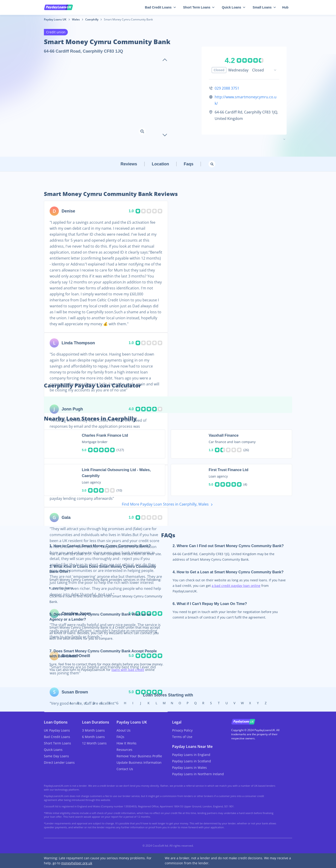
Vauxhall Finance (224, 435)
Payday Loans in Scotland (192, 761)
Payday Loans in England (191, 755)
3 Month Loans (93, 730)
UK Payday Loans (57, 730)
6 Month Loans (93, 737)
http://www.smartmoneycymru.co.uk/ (246, 100)
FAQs (120, 737)
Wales (76, 19)
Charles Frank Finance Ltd (105, 435)
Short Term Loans (199, 7)
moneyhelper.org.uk (77, 863)
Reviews (129, 164)
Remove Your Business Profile (139, 756)
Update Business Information (139, 762)
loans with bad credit (128, 670)
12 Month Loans (94, 743)
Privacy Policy (182, 730)
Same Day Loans (56, 756)
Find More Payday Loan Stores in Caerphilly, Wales (168, 505)
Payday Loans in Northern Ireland (198, 774)
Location (161, 164)
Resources (124, 750)
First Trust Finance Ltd (228, 470)
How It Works (127, 743)
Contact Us (125, 769)
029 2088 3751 (227, 88)
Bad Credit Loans (160, 7)
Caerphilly (92, 19)
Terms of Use (182, 737)
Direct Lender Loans (59, 762)
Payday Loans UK (55, 19)
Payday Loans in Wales (189, 768)
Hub (285, 7)
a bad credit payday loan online (236, 586)
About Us (124, 730)
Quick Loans (233, 7)
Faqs (189, 164)
